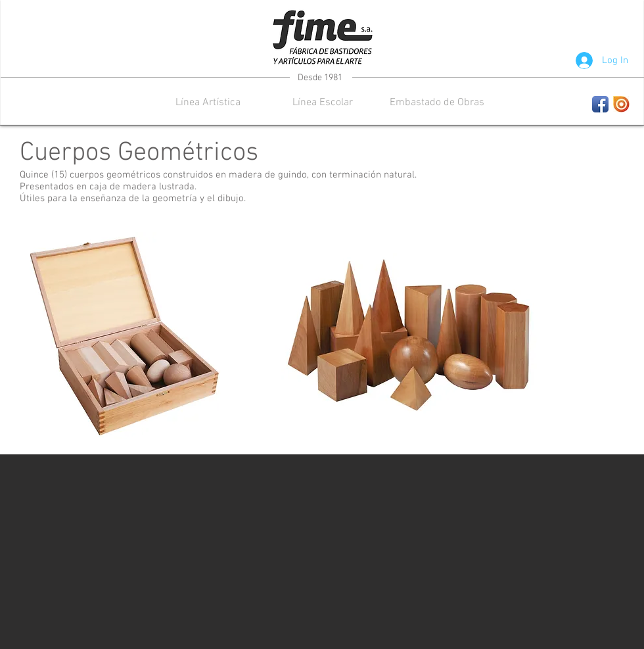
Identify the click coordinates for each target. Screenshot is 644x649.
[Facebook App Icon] (600, 104)
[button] (208, 103)
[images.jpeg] (621, 104)
